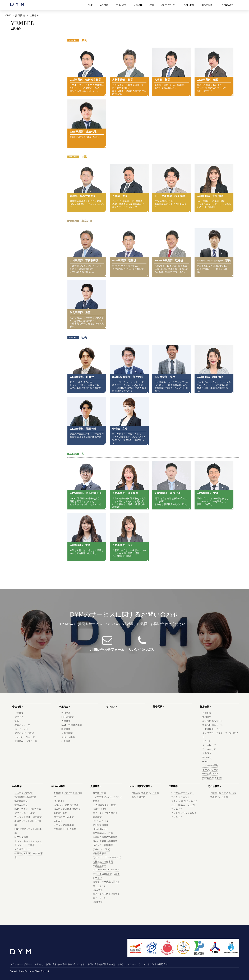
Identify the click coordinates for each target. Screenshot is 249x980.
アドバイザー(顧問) (24, 733)
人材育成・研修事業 (103, 862)
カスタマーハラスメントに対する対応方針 (147, 964)
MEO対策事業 (21, 837)
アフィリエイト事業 (25, 813)
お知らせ (39, 964)
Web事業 (66, 713)
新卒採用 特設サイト (213, 721)
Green (205, 761)
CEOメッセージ (22, 725)
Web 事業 (17, 786)
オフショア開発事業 (64, 825)
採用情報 (205, 707)
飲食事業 (66, 741)
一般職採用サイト (211, 729)
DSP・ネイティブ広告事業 (28, 809)
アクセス (19, 717)
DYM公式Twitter (210, 774)
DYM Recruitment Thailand (106, 870)
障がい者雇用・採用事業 (105, 841)
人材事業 (66, 721)
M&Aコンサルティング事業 (146, 793)
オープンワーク (210, 770)
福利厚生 (207, 717)
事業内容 (64, 707)
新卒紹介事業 (99, 793)
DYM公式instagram (212, 778)
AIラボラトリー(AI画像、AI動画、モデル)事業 (29, 853)
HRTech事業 (68, 717)
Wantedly (207, 757)
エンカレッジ (209, 745)
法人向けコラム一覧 (25, 737)
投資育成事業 (139, 797)
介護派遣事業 (99, 866)
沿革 (17, 721)
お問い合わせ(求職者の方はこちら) (105, 964)
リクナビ (207, 741)
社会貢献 (158, 707)
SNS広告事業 (21, 805)
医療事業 (66, 729)
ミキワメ (207, 753)
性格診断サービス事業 (65, 829)
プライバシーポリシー (21, 964)
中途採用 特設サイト (213, 725)
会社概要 (19, 713)
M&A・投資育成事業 (72, 725)
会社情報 (17, 707)
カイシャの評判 (210, 765)
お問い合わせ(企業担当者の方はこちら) (66, 964)
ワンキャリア (209, 749)
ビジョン (111, 707)
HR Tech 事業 (58, 786)
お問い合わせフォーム (107, 650)
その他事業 (67, 733)
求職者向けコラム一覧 (26, 741)
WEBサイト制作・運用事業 (28, 817)
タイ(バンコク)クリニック (184, 801)
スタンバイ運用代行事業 (66, 805)
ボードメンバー (22, 729)
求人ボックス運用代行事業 (67, 809)
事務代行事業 (60, 813)
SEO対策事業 (21, 801)
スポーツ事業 (68, 737)
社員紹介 (207, 713)
